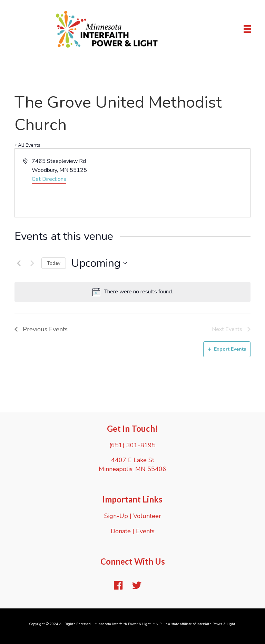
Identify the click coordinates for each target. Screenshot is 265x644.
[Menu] (247, 29)
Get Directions (49, 179)
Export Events (227, 349)
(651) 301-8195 (132, 445)
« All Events (27, 145)
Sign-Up (116, 516)
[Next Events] (32, 263)
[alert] (132, 292)
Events (145, 531)
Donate (121, 531)
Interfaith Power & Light (216, 624)
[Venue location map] (191, 183)
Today (54, 263)
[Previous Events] (19, 263)
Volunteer (147, 516)
